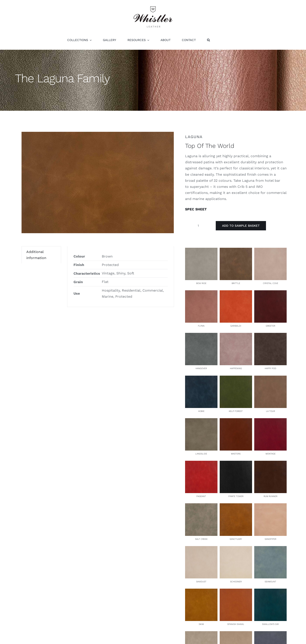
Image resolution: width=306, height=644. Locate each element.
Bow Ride (201, 283)
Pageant (201, 496)
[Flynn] (201, 293)
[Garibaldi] (236, 293)
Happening (236, 368)
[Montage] (270, 421)
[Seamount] (270, 549)
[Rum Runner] (270, 464)
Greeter (270, 326)
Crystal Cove (271, 283)
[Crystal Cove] (270, 251)
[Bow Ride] (201, 251)
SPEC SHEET (196, 209)
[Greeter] (270, 293)
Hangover (201, 368)
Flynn (201, 326)
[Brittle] (236, 251)
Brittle (236, 283)
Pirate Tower (236, 496)
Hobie (201, 411)
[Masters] (236, 421)
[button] (208, 40)
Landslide (201, 454)
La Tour (270, 411)
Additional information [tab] (36, 255)
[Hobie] (201, 379)
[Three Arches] (236, 634)
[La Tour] (270, 379)
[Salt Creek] (201, 506)
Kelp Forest (236, 411)
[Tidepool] (270, 634)
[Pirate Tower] (236, 464)
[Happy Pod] (270, 336)
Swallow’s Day (270, 624)
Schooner (236, 582)
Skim (201, 624)
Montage (271, 454)
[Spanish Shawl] (236, 592)
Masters (236, 454)
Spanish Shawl (236, 624)
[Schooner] (236, 549)
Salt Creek (201, 539)
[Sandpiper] (270, 506)
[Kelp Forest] (236, 379)
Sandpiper (270, 539)
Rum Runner (270, 496)
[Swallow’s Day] (270, 592)
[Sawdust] (201, 549)
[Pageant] (201, 464)
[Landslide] (201, 421)
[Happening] (236, 336)
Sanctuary (236, 539)
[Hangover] (201, 336)
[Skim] (201, 592)
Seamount (270, 582)
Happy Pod (270, 368)
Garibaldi (236, 326)
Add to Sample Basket (241, 226)
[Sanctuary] (236, 506)
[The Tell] (201, 634)
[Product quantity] (198, 226)
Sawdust (201, 582)
